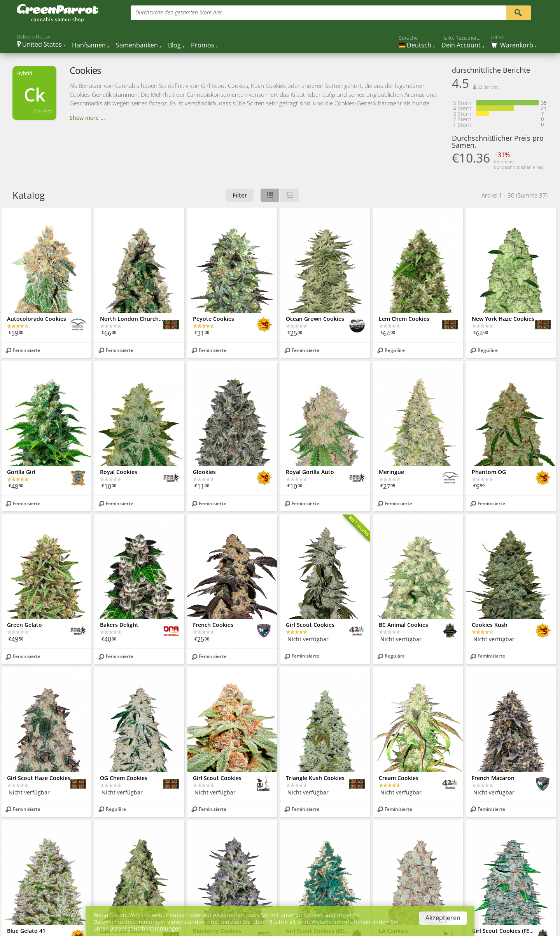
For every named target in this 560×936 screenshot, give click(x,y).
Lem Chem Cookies (404, 319)
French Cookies (213, 625)
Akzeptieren (443, 918)
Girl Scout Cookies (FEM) (503, 931)
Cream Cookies (399, 778)
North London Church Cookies (132, 319)
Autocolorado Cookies (37, 319)
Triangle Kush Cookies (315, 778)
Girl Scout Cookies (310, 625)
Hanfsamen (89, 45)
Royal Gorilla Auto (310, 472)
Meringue (391, 472)
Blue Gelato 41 (26, 931)
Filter (240, 195)
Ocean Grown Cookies (315, 319)
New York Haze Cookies (503, 319)
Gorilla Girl (21, 472)
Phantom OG (489, 472)
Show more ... (87, 118)
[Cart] (514, 42)
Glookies (204, 472)
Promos (203, 45)
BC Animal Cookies (403, 625)
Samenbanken (137, 45)
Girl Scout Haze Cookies (39, 778)
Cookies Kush (490, 625)
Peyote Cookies (213, 319)
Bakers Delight (119, 625)
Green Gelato (24, 625)
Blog (174, 45)
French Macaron (493, 778)
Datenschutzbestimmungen (145, 928)
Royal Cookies (119, 472)
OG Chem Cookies (124, 778)
